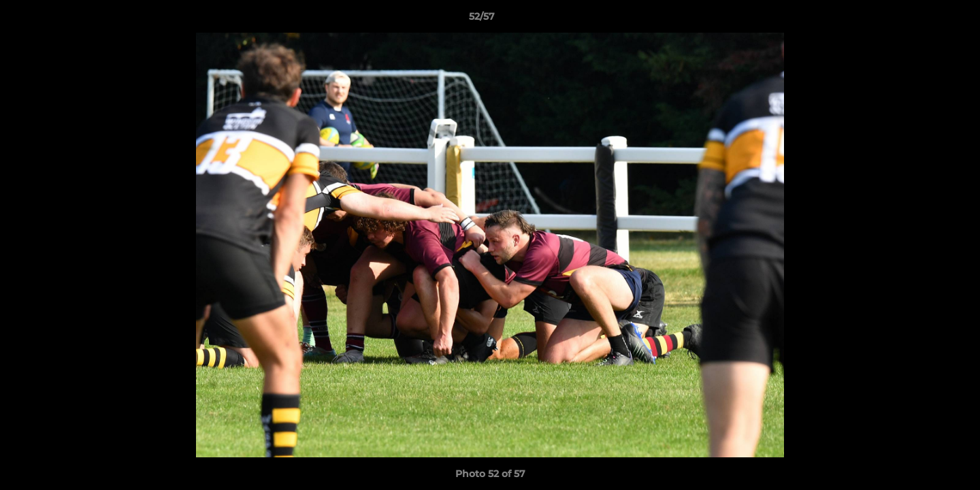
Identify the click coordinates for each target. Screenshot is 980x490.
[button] (923, 20)
